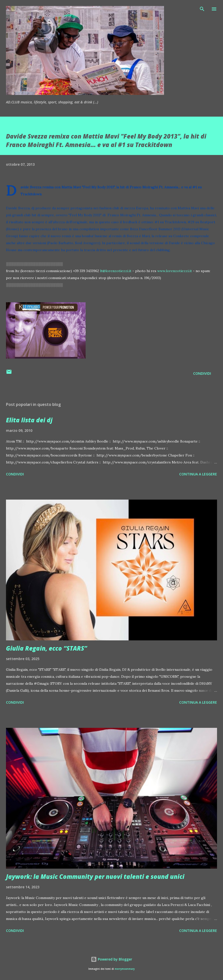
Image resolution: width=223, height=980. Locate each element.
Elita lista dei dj (29, 420)
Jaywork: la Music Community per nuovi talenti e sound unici (95, 876)
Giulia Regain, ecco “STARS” (47, 648)
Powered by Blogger (111, 959)
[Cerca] (202, 9)
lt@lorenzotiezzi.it (116, 271)
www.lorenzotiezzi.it (175, 271)
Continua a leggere (198, 474)
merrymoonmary (125, 969)
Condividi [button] (202, 373)
